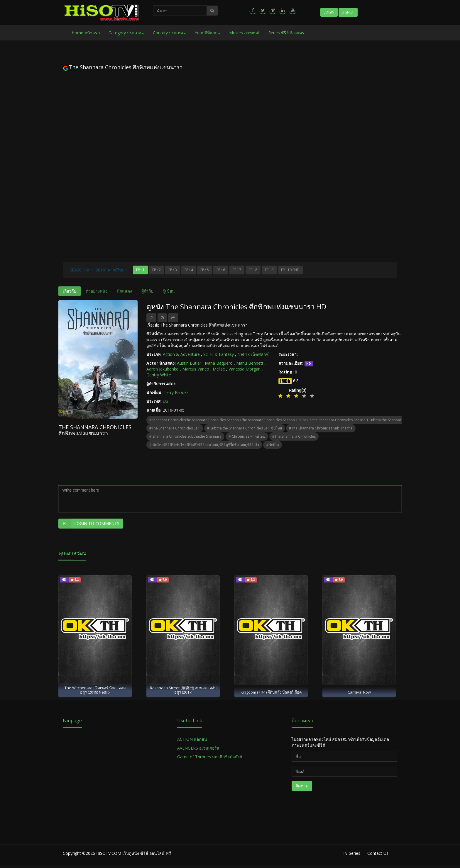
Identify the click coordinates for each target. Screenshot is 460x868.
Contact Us (378, 853)
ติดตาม (302, 786)
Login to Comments (89, 524)
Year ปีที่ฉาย (208, 33)
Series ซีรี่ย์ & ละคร (286, 33)
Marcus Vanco (196, 369)
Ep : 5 (205, 270)
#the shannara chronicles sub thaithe (321, 428)
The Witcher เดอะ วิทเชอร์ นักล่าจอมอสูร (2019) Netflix (95, 690)
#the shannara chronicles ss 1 (175, 428)
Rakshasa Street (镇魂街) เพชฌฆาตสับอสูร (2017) (183, 690)
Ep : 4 (189, 270)
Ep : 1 (140, 270)
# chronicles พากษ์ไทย (247, 436)
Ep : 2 (157, 270)
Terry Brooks (176, 392)
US (165, 401)
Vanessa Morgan (245, 369)
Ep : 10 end (290, 270)
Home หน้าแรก (86, 33)
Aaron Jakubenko (163, 369)
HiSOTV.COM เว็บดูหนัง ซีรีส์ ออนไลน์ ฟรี (134, 853)
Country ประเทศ (169, 33)
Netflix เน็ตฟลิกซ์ (253, 354)
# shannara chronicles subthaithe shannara (185, 436)
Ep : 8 (253, 270)
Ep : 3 (173, 270)
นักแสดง (124, 291)
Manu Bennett (250, 363)
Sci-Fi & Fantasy (219, 354)
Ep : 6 (221, 270)
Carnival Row (359, 692)
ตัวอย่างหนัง (97, 291)
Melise (219, 369)
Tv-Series (351, 853)
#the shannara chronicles (294, 436)
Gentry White (159, 375)
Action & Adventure (181, 354)
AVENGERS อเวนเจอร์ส (198, 748)
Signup (348, 12)
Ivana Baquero (219, 363)
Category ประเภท (126, 33)
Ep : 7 (237, 270)
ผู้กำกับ (147, 291)
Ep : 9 (269, 270)
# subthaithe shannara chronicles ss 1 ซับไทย (245, 428)
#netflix (273, 445)
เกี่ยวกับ (70, 291)
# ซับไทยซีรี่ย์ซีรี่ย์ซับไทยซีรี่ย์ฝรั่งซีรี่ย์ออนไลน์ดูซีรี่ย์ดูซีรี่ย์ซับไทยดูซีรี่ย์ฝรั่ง (204, 445)
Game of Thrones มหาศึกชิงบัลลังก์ (210, 757)
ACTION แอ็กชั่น (192, 739)
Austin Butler (189, 363)
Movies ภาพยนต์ (244, 33)
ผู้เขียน (169, 291)
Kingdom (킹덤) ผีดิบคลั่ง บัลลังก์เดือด (271, 692)
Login (329, 12)
